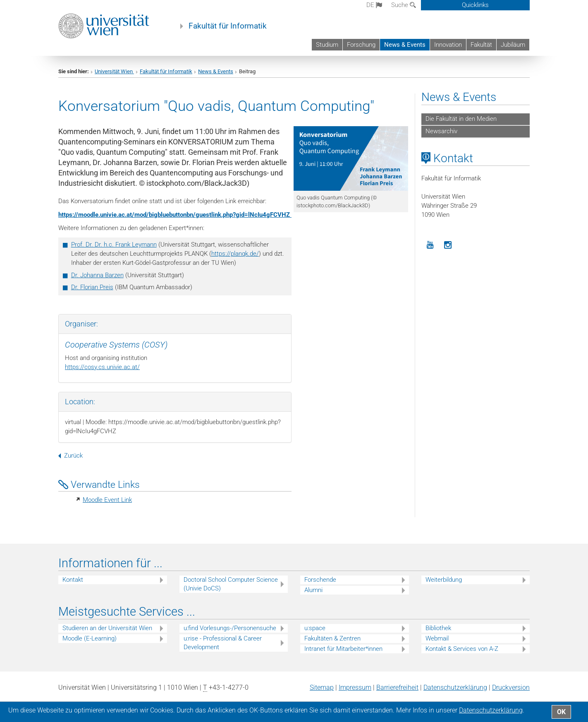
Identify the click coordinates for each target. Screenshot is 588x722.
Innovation (448, 45)
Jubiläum (513, 45)
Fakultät (481, 45)
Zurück (71, 456)
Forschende (320, 580)
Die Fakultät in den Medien (461, 119)
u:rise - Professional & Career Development (223, 643)
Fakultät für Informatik (228, 26)
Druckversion (511, 687)
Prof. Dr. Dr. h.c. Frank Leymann (114, 245)
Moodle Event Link (107, 500)
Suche (404, 5)
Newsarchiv (441, 131)
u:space (315, 628)
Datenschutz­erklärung (455, 687)
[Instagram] (448, 245)
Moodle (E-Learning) (90, 638)
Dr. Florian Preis (92, 287)
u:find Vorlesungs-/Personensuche (230, 628)
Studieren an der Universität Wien (107, 628)
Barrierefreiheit (397, 687)
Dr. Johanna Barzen (97, 275)
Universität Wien (114, 71)
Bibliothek (438, 628)
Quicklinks (475, 5)
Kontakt (73, 580)
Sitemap (322, 687)
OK (561, 712)
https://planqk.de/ (235, 254)
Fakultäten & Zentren (332, 638)
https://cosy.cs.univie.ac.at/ (102, 367)
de (374, 5)
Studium (327, 45)
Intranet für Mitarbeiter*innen (343, 649)
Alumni (313, 590)
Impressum (355, 687)
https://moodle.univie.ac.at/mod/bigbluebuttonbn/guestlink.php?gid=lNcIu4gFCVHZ (175, 215)
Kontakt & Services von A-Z (462, 649)
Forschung (361, 45)
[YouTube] (430, 245)
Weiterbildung (444, 580)
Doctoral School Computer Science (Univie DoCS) (231, 584)
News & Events (405, 45)
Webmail (437, 638)
